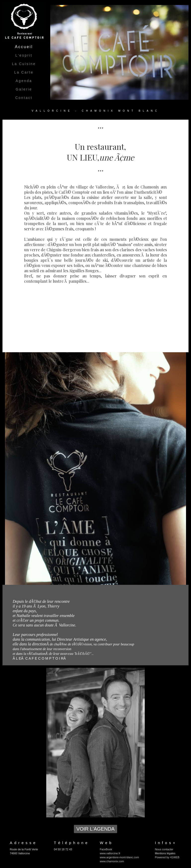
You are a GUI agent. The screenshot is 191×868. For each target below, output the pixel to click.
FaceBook (106, 849)
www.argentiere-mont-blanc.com (119, 857)
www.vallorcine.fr (110, 853)
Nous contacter (164, 849)
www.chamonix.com (112, 861)
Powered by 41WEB (167, 857)
